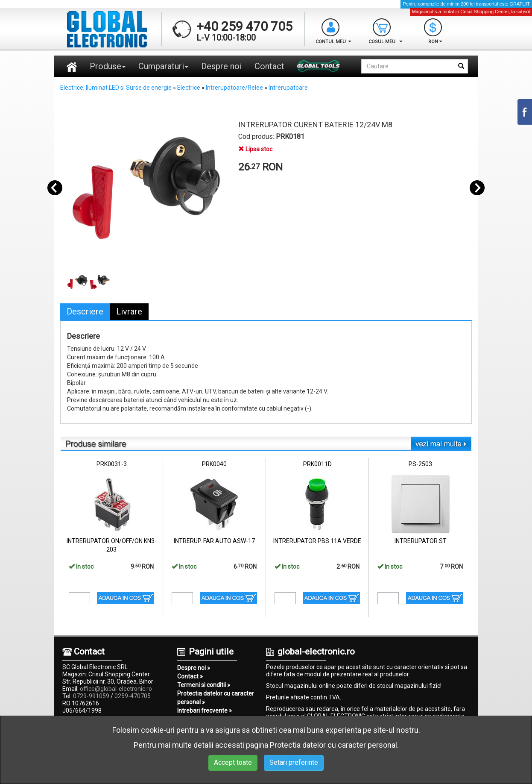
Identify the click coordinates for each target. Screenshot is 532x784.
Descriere (85, 311)
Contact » (190, 676)
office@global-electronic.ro (116, 689)
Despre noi (221, 66)
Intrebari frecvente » (205, 711)
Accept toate (233, 762)
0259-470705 (133, 696)
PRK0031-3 (112, 464)
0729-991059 (91, 696)
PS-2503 (420, 464)
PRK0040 (214, 464)
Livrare (129, 311)
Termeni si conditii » (204, 685)
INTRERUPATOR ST (421, 541)
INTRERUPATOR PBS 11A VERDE (317, 541)
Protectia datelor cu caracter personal (333, 745)
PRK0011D (317, 464)
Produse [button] (108, 66)
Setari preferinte (294, 762)
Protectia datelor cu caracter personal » (216, 698)
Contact (269, 66)
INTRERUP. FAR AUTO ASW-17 (214, 541)
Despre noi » (194, 668)
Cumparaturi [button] (163, 66)
